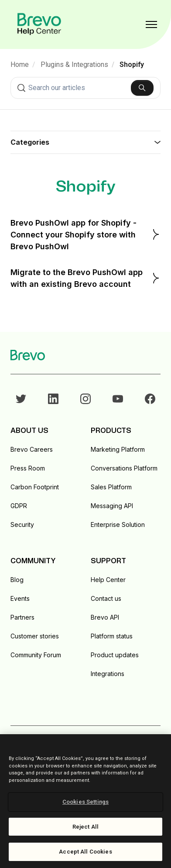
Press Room (28, 468)
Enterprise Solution (118, 525)
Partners (22, 617)
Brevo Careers (32, 449)
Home (20, 64)
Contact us (106, 598)
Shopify (132, 64)
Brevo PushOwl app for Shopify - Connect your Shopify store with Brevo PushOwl (85, 235)
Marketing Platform (118, 449)
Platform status (112, 636)
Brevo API (105, 617)
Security (22, 525)
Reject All (85, 827)
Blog (17, 580)
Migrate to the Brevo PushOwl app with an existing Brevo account (85, 278)
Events (20, 598)
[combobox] (85, 88)
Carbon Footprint (35, 487)
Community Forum (36, 655)
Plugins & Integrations (74, 64)
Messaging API (112, 506)
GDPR (19, 506)
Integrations (108, 674)
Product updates (115, 655)
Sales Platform (111, 487)
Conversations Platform (124, 468)
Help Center (108, 580)
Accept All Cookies (85, 852)
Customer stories (35, 636)
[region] (85, 801)
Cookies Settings (85, 802)
